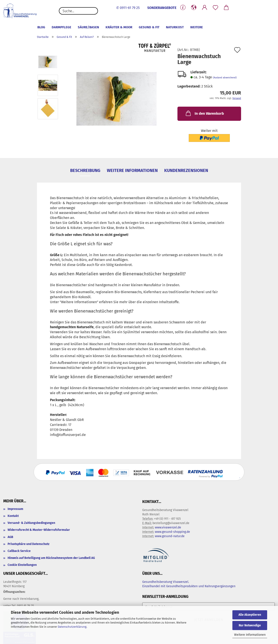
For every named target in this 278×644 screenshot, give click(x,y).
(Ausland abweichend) (225, 78)
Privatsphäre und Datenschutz (28, 544)
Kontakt (13, 516)
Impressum (15, 509)
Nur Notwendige (250, 625)
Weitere (197, 27)
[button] (194, 8)
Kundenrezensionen (186, 170)
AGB (10, 537)
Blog (41, 27)
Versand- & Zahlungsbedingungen (31, 523)
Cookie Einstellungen (22, 565)
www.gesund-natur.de (170, 536)
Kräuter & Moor (119, 27)
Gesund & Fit (149, 27)
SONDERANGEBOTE (162, 8)
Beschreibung (85, 170)
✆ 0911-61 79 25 (128, 8)
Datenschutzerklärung (72, 627)
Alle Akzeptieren (250, 615)
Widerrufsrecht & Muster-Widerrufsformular (39, 530)
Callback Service (19, 551)
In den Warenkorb (204, 113)
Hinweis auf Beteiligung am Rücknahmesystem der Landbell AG (51, 558)
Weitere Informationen (250, 635)
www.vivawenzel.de (168, 527)
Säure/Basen (88, 27)
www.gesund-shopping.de (172, 532)
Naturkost (175, 27)
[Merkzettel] (215, 8)
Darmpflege (61, 27)
